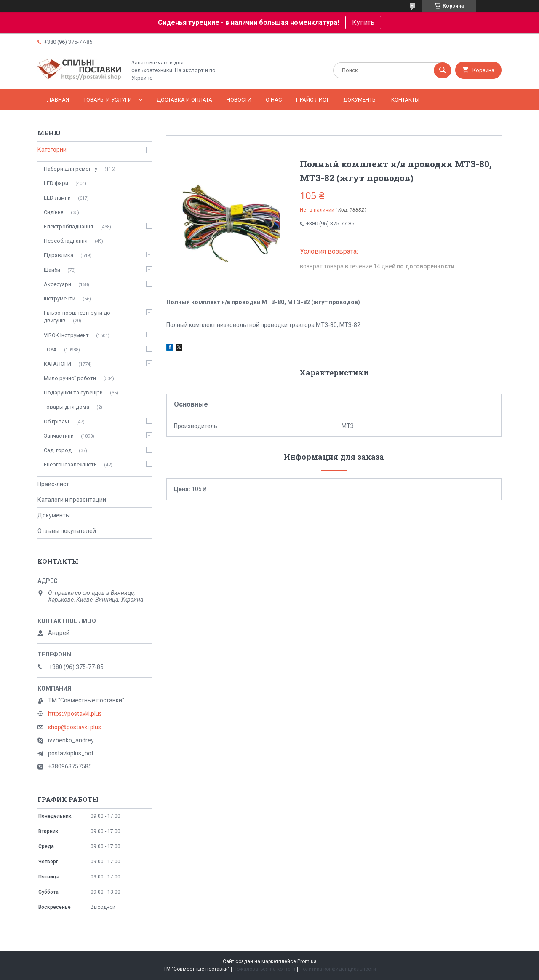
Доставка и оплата (184, 100)
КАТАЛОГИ (57, 364)
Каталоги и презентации (72, 500)
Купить (363, 23)
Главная (57, 100)
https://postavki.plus (75, 714)
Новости (239, 100)
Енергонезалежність (70, 465)
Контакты (405, 100)
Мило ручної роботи (70, 378)
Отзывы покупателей (67, 531)
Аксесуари (57, 284)
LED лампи (57, 198)
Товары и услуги (108, 100)
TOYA (50, 349)
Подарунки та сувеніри (73, 392)
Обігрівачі (56, 422)
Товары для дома (67, 407)
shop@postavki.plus (75, 727)
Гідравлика (59, 255)
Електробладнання (68, 226)
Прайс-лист (312, 100)
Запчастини (59, 436)
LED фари (56, 183)
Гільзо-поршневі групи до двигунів (77, 317)
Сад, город (58, 450)
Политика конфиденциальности (338, 969)
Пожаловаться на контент (264, 969)
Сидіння (54, 212)
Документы (360, 100)
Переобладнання (66, 241)
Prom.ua (307, 961)
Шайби (52, 270)
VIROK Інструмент (66, 335)
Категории (52, 150)
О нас (274, 100)
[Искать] (443, 70)
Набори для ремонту (71, 169)
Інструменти (60, 299)
